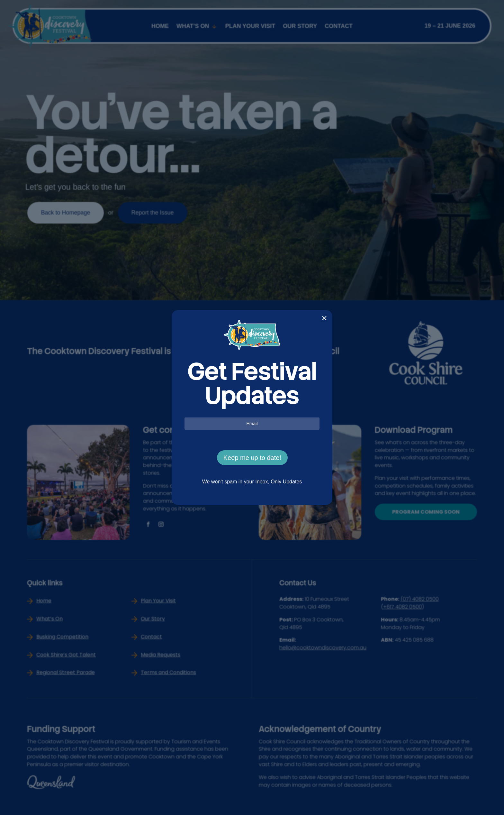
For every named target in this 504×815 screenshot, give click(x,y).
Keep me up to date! (252, 458)
